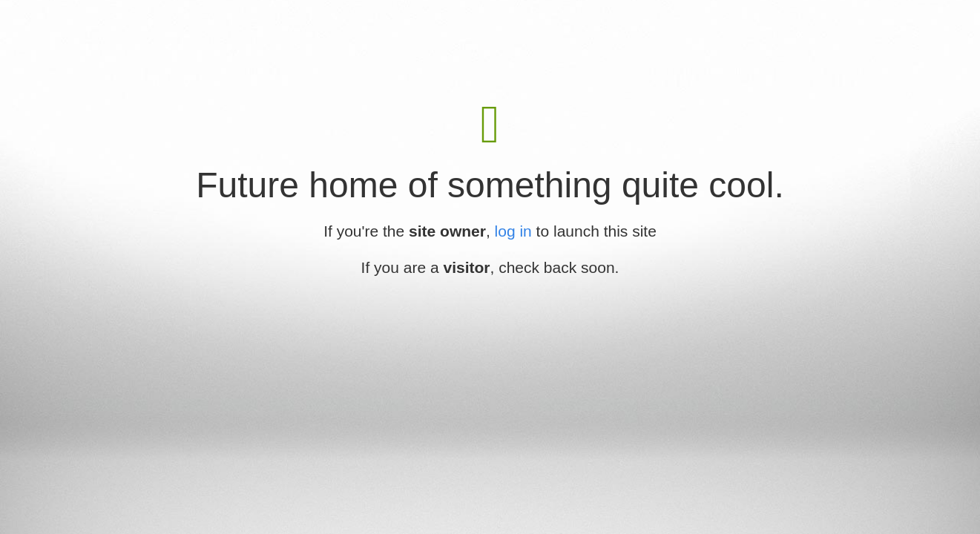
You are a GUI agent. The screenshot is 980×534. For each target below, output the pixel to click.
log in (513, 231)
